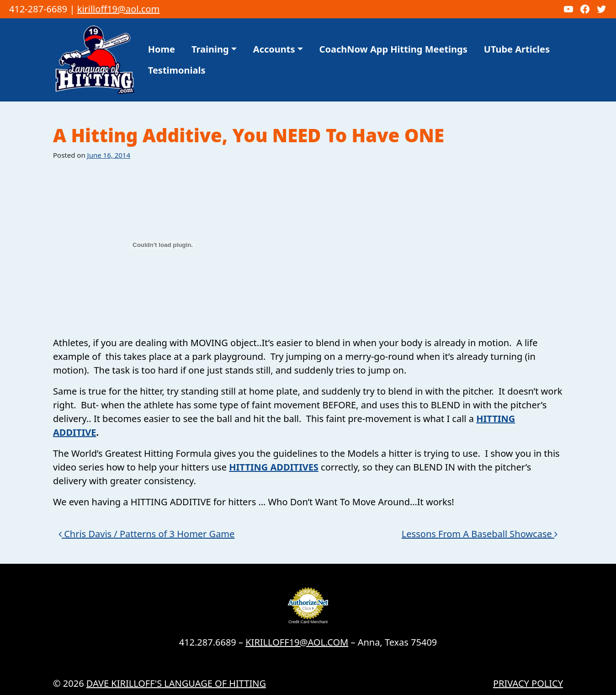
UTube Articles (517, 49)
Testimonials (177, 70)
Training (210, 49)
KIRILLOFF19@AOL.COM (297, 642)
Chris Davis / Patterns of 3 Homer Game (146, 534)
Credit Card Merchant (308, 622)
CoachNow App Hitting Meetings (393, 49)
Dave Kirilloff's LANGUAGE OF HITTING (176, 683)
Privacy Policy (528, 683)
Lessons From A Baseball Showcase (480, 534)
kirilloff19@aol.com (119, 9)
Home (162, 49)
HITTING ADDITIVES (274, 467)
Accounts (274, 49)
